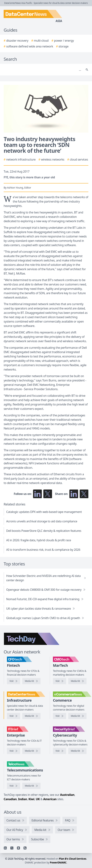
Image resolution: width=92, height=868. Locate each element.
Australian (67, 795)
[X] (12, 848)
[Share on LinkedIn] (74, 494)
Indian (23, 799)
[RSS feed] (25, 848)
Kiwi (31, 799)
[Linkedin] (5, 848)
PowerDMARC (58, 862)
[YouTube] (18, 848)
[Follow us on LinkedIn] (37, 494)
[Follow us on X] (48, 494)
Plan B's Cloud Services (73, 859)
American (50, 799)
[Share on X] (84, 494)
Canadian (10, 799)
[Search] (42, 70)
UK (38, 799)
